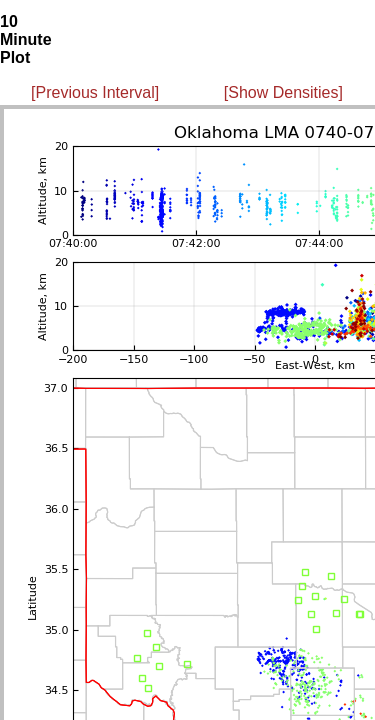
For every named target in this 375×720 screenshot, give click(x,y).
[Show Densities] (283, 92)
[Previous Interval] (95, 92)
